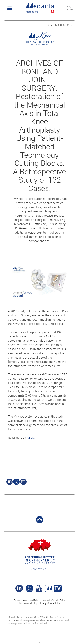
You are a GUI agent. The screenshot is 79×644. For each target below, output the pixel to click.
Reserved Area (20, 600)
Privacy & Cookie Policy (50, 603)
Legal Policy (34, 600)
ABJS (30, 438)
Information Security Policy (54, 600)
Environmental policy (28, 603)
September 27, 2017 (60, 25)
